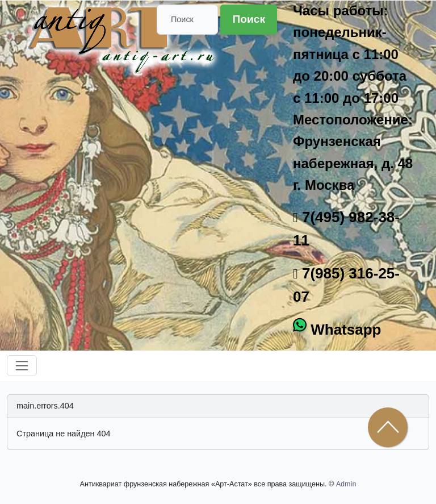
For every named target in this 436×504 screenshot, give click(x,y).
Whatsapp (344, 330)
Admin (346, 484)
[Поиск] (187, 20)
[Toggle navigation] (22, 366)
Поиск (249, 19)
